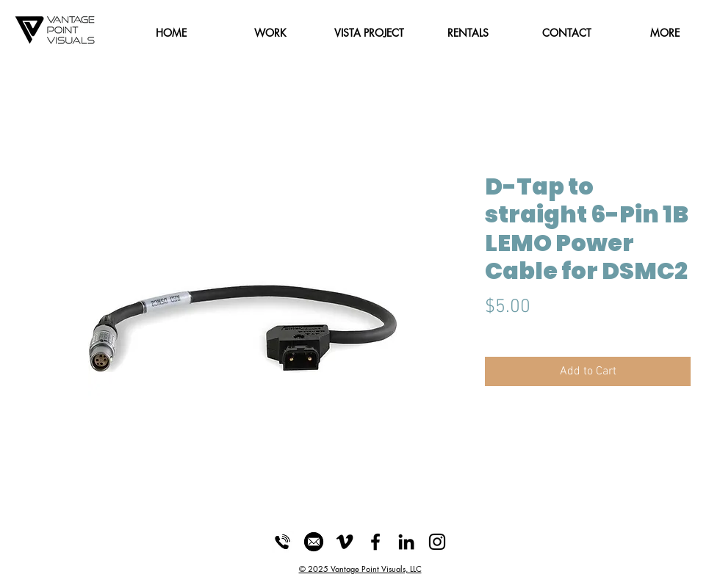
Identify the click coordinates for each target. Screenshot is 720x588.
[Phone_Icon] (283, 542)
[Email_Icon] (314, 542)
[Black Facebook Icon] (375, 542)
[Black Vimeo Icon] (345, 542)
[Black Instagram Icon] (437, 542)
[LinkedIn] (406, 542)
